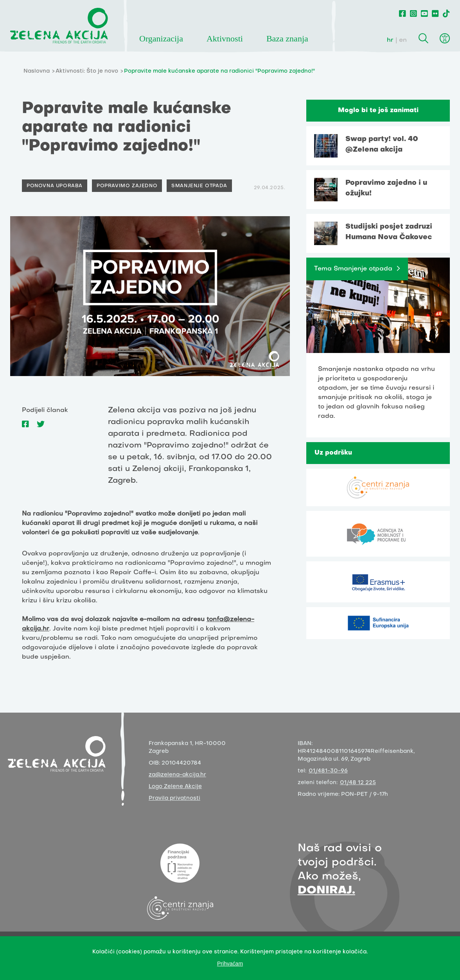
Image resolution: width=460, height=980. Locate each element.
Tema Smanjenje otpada (353, 269)
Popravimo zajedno (127, 186)
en (403, 40)
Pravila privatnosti (174, 798)
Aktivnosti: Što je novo (87, 71)
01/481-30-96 (328, 771)
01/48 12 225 (358, 783)
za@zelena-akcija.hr (177, 775)
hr (390, 40)
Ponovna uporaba (55, 186)
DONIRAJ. (326, 891)
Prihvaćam (230, 964)
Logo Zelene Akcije (175, 787)
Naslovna (37, 71)
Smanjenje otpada (199, 186)
